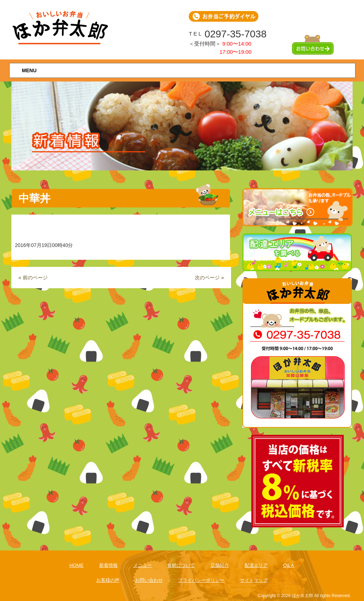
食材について (181, 565)
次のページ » (209, 278)
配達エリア (256, 565)
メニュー (143, 565)
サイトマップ (254, 580)
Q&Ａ (289, 565)
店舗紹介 (220, 565)
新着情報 (108, 565)
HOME (76, 565)
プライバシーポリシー (201, 580)
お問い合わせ (149, 580)
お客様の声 (108, 580)
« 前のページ (33, 278)
